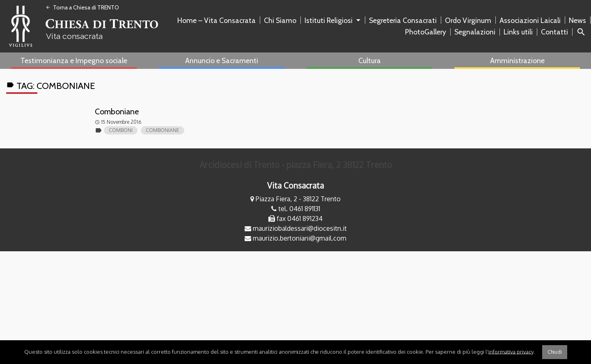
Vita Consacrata (295, 185)
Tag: (54, 85)
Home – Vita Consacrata (216, 20)
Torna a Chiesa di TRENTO (82, 7)
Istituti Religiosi (329, 20)
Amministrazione (517, 60)
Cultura (370, 60)
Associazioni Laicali (530, 20)
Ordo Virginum (468, 20)
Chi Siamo (280, 20)
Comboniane (117, 111)
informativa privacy (511, 351)
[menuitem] (218, 20)
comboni (121, 130)
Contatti (554, 32)
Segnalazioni (475, 32)
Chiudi (555, 352)
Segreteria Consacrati (403, 20)
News (577, 20)
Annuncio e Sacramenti (222, 60)
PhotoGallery (426, 32)
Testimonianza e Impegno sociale (74, 60)
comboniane (163, 130)
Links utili (518, 32)
